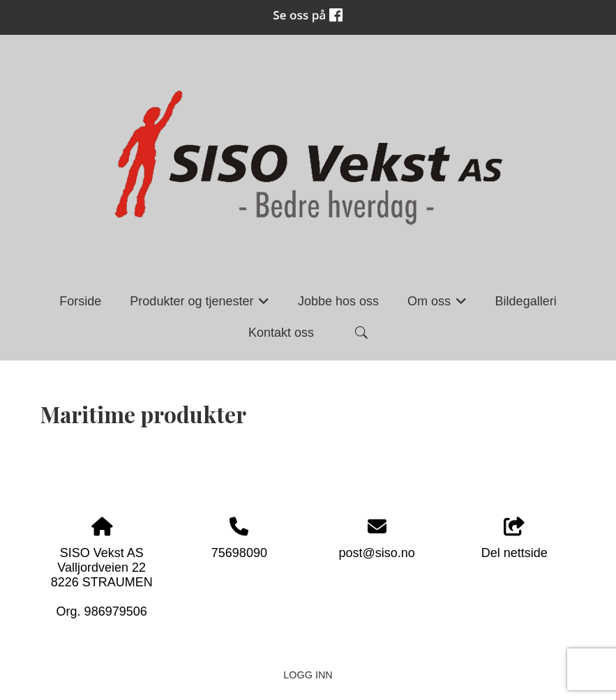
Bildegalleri (526, 301)
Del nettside (514, 539)
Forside (80, 301)
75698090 (239, 553)
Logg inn (308, 675)
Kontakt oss (281, 333)
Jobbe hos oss (338, 301)
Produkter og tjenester (200, 306)
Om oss (437, 306)
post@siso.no (376, 553)
